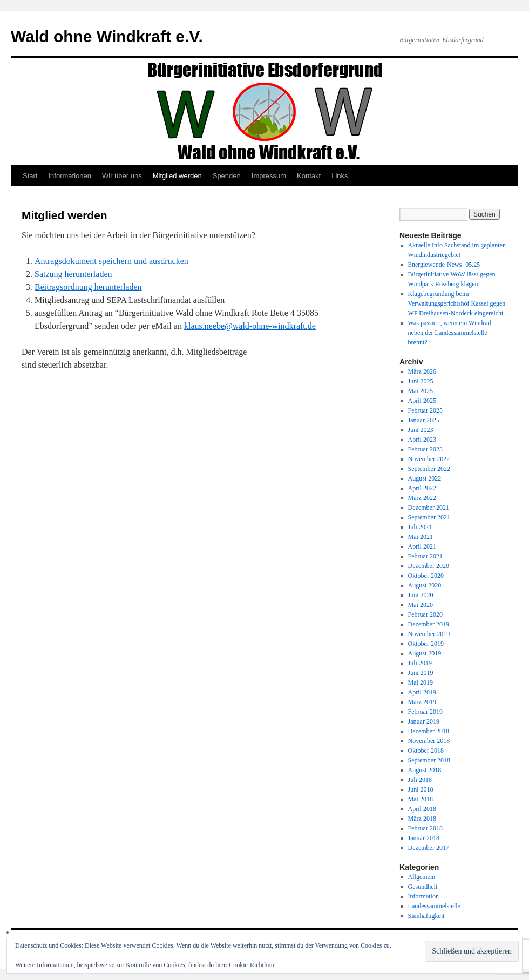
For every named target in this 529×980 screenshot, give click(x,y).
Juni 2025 (421, 381)
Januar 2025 (424, 420)
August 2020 (425, 585)
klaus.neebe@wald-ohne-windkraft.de (250, 326)
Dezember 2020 (429, 566)
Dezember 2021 (429, 508)
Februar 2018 (425, 828)
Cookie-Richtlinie (252, 965)
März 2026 (422, 371)
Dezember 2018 (429, 731)
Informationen (70, 176)
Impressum (269, 176)
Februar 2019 (425, 712)
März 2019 (422, 702)
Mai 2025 (421, 391)
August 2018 (425, 770)
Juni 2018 (421, 789)
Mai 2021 (421, 537)
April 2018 (422, 809)
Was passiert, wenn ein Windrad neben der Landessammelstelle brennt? (450, 333)
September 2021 (429, 517)
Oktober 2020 (426, 576)
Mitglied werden (177, 176)
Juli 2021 (420, 527)
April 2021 (422, 546)
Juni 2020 (421, 595)
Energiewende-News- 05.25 (444, 265)
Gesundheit (423, 887)
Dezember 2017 (429, 848)
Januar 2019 (424, 721)
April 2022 (422, 488)
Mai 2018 (421, 799)
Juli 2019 (420, 663)
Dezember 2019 (429, 624)
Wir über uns (122, 176)
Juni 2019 (421, 673)
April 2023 (422, 440)
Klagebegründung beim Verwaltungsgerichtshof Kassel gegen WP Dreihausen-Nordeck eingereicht (457, 303)
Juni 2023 (421, 430)
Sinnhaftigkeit (426, 916)
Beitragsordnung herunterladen (88, 287)
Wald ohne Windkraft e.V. (107, 36)
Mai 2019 (421, 682)
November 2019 (429, 634)
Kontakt (309, 176)
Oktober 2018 (426, 751)
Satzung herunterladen (73, 274)
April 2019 (422, 692)
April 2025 (422, 401)
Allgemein (422, 877)
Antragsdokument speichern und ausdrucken (111, 261)
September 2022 (429, 469)
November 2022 (429, 459)
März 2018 (422, 819)
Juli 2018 (420, 780)
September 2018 (429, 760)
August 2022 (425, 478)
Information (423, 896)
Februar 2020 (425, 614)
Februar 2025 (425, 410)
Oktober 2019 (426, 644)
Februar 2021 (425, 556)
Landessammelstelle (434, 906)
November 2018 (429, 741)
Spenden (227, 176)
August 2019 (425, 653)
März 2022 (422, 498)
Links (340, 176)
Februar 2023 (425, 449)
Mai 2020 (421, 605)
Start (30, 176)
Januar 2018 (424, 838)
